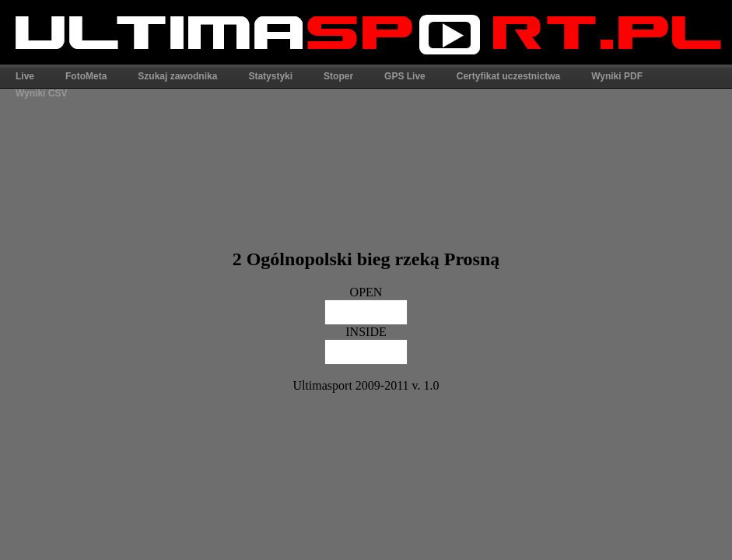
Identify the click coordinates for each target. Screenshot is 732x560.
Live (25, 76)
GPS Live (405, 76)
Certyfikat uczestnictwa (508, 76)
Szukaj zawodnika (177, 76)
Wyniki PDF (617, 76)
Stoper (338, 76)
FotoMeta (86, 76)
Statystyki (270, 76)
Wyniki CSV (41, 93)
